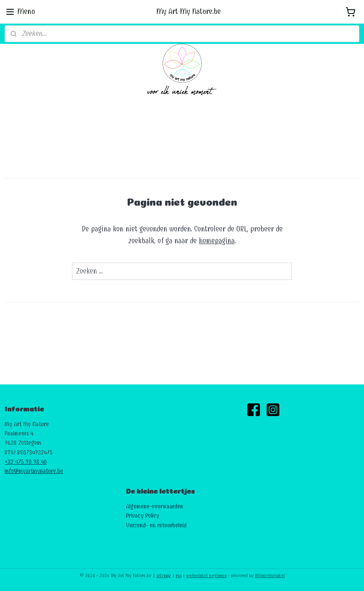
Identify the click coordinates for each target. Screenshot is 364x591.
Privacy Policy (143, 516)
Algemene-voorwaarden (155, 506)
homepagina (217, 241)
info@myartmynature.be (34, 471)
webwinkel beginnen (206, 576)
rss (179, 576)
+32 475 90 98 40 (26, 462)
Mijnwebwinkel (270, 576)
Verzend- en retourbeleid (156, 525)
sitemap (164, 576)
